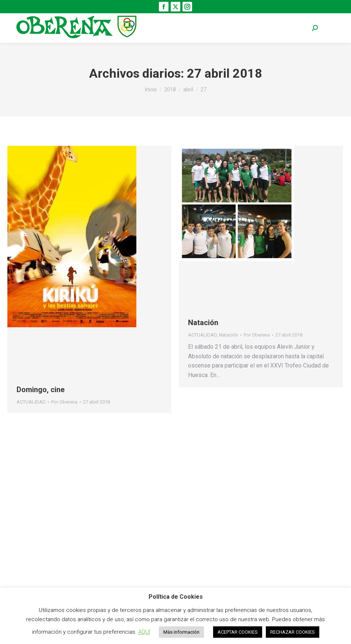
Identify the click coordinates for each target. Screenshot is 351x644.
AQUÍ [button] (144, 632)
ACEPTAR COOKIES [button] (238, 632)
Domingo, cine (41, 390)
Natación (203, 323)
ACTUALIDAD (31, 402)
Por (64, 402)
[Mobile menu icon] (333, 28)
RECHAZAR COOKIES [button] (293, 632)
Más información (181, 632)
